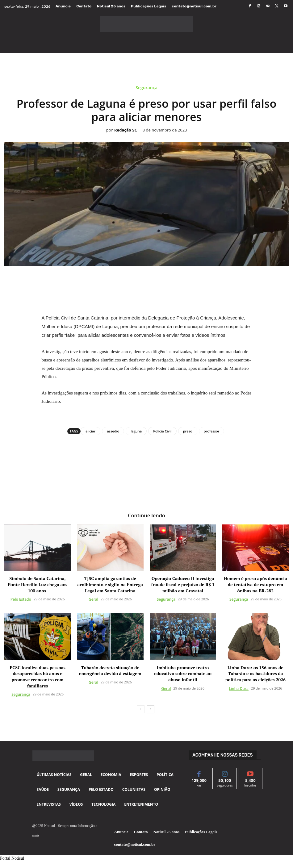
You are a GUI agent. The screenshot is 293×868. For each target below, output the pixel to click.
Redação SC (126, 130)
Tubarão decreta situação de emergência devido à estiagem (110, 670)
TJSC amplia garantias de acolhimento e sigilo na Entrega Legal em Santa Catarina (110, 584)
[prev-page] (141, 709)
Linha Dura (239, 688)
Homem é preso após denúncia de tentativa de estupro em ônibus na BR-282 (255, 584)
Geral (93, 599)
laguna (136, 431)
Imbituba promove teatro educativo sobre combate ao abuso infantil (183, 673)
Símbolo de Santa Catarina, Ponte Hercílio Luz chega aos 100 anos (38, 584)
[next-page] (151, 709)
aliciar (90, 431)
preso (188, 431)
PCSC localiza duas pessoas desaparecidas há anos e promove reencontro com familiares (37, 676)
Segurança (146, 89)
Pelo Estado (21, 599)
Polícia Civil (162, 431)
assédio (113, 431)
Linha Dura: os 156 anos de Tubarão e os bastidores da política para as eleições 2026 (255, 673)
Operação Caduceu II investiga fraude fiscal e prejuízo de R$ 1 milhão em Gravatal (183, 584)
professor (212, 431)
